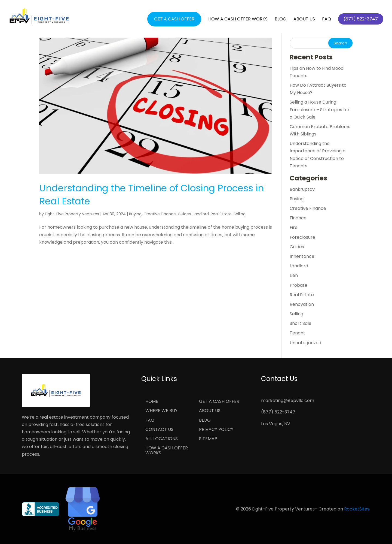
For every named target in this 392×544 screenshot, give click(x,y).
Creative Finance (160, 214)
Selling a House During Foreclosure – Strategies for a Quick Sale (320, 109)
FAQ (327, 20)
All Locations (162, 439)
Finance (298, 218)
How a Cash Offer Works (238, 20)
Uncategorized (305, 343)
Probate (298, 285)
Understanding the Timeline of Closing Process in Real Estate (151, 195)
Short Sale (301, 323)
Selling (240, 214)
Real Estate (221, 214)
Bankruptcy (302, 189)
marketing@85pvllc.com (288, 401)
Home (152, 402)
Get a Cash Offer (174, 19)
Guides (184, 214)
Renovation (302, 304)
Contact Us (159, 430)
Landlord (201, 214)
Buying (135, 214)
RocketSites (357, 509)
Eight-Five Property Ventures (72, 214)
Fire (294, 227)
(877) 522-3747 (278, 412)
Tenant (297, 333)
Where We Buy (161, 411)
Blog (281, 20)
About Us (304, 20)
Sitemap (208, 439)
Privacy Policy (216, 430)
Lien (294, 275)
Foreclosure (302, 237)
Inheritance (302, 256)
